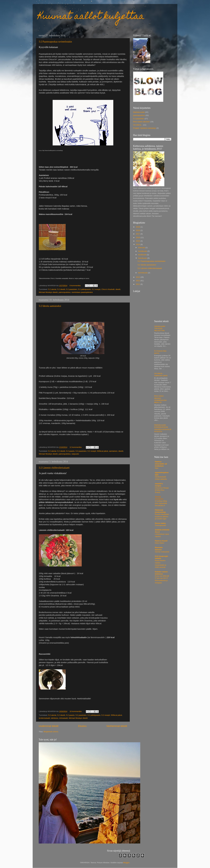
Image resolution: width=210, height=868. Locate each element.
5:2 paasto (70, 451)
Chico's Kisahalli (108, 289)
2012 (138, 281)
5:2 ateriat (52, 289)
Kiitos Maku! (160, 543)
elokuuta (142, 248)
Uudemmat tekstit (49, 726)
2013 (138, 277)
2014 (138, 244)
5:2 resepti (96, 289)
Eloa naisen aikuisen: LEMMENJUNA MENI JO (160, 399)
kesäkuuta (142, 255)
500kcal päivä (103, 451)
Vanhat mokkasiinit (162, 552)
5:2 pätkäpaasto (85, 289)
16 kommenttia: (76, 711)
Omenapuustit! (161, 525)
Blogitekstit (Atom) (51, 732)
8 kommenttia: (75, 286)
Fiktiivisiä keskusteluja (160, 511)
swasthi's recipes (159, 485)
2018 (138, 230)
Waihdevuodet (139, 112)
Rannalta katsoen (159, 549)
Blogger (126, 863)
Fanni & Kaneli (161, 541)
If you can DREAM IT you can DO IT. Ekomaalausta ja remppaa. (162, 579)
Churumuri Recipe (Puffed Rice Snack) (162, 490)
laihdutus (55, 718)
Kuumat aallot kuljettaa (91, 17)
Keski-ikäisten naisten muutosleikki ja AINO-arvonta (161, 564)
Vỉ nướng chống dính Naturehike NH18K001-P (161, 503)
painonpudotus (65, 292)
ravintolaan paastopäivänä (82, 292)
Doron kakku (160, 523)
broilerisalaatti (44, 718)
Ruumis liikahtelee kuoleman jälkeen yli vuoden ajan (162, 516)
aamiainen (113, 451)
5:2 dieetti (61, 289)
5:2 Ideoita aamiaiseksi (50, 306)
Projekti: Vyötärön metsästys (145, 128)
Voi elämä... (138, 125)
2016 (138, 237)
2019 (138, 227)
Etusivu (82, 726)
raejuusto (75, 454)
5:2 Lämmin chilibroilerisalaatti (54, 468)
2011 (138, 284)
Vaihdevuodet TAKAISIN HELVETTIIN (160, 328)
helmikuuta (143, 258)
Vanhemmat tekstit (117, 726)
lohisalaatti (63, 718)
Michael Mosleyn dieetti (48, 292)
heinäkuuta (143, 251)
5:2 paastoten (72, 289)
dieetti (118, 289)
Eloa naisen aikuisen (141, 122)
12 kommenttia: (76, 447)
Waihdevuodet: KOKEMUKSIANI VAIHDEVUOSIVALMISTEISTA (163, 428)
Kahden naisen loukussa (161, 573)
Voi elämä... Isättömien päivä (161, 374)
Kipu (157, 468)
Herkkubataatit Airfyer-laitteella (161, 478)
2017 (138, 234)
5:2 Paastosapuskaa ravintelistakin (55, 42)
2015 (138, 241)
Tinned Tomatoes (159, 498)
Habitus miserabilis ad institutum (161, 464)
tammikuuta (143, 273)
